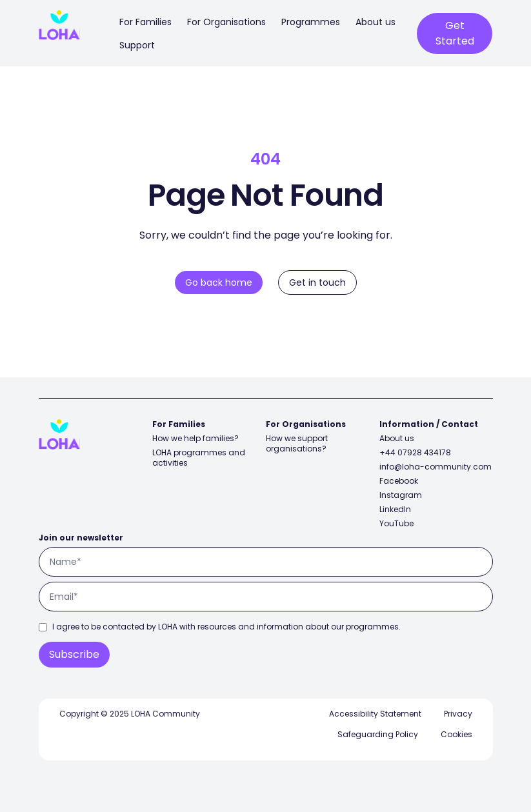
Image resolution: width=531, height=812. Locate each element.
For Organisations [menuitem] (226, 22)
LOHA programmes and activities (199, 458)
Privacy (458, 714)
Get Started (455, 33)
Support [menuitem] (137, 45)
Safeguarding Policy (378, 734)
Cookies (456, 734)
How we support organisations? (297, 443)
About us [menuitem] (376, 22)
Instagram (401, 495)
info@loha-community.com (436, 467)
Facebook (399, 481)
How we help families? (195, 438)
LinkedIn (395, 509)
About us (397, 438)
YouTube (396, 523)
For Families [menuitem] (145, 22)
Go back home (219, 282)
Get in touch (317, 282)
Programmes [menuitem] (311, 22)
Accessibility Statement (375, 714)
